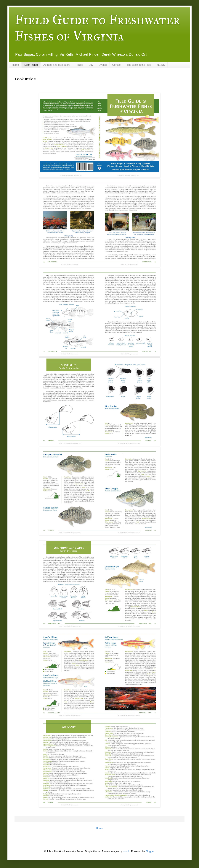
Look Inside (31, 65)
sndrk (126, 851)
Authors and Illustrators (57, 65)
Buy (91, 65)
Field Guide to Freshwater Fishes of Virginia (97, 28)
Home (15, 65)
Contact (117, 65)
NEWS (161, 65)
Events (103, 65)
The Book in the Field (139, 65)
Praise (79, 65)
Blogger (150, 851)
